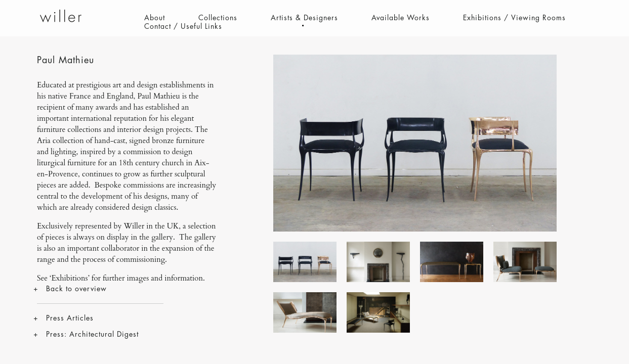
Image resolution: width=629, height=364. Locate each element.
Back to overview (76, 289)
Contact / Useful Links (183, 26)
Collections (218, 18)
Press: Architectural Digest (92, 334)
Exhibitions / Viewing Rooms (514, 18)
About (155, 18)
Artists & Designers (304, 18)
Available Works (401, 18)
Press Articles (70, 318)
